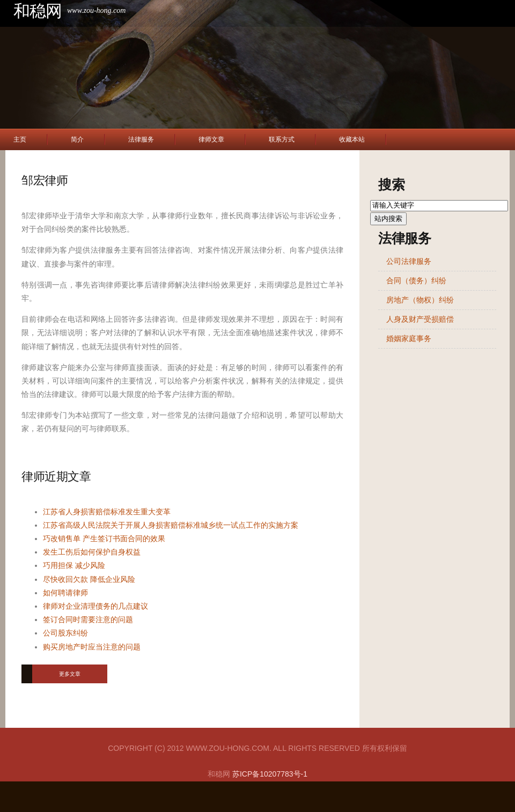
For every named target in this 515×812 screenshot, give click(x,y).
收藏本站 (352, 139)
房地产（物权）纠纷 (420, 300)
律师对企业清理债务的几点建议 (95, 606)
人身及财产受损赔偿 (420, 319)
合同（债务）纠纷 (416, 280)
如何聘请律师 (65, 593)
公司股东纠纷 (65, 633)
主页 (20, 139)
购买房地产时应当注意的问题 (92, 647)
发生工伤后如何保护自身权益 (92, 552)
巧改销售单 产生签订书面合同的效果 (104, 538)
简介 (77, 139)
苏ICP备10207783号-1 (270, 774)
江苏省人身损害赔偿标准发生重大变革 (107, 512)
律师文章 (211, 139)
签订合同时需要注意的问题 (88, 619)
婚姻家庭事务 (409, 338)
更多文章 (70, 674)
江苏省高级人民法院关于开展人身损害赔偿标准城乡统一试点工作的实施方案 (171, 525)
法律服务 (141, 139)
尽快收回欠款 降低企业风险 (89, 579)
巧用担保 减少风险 (74, 565)
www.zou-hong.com (96, 10)
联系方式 (282, 139)
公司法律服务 (409, 261)
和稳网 (38, 11)
